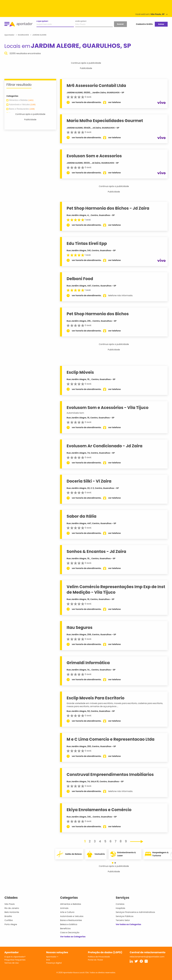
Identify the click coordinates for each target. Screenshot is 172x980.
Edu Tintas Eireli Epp (87, 243)
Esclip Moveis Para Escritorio (95, 698)
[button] (113, 863)
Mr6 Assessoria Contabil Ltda (96, 86)
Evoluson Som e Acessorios (94, 156)
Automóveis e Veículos (72, 916)
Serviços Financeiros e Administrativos (135, 912)
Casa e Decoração (70, 932)
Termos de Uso (12, 963)
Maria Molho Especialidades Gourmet (105, 121)
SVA (48, 960)
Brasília (8, 916)
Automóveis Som (75, 413)
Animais (64, 908)
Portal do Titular (95, 960)
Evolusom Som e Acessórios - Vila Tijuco (107, 408)
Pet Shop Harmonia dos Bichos (98, 314)
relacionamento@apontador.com (147, 957)
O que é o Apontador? (15, 957)
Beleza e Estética (69, 924)
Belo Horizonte (12, 912)
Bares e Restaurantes (71, 920)
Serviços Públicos (125, 916)
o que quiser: (42, 21)
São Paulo (10, 904)
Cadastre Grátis (144, 24)
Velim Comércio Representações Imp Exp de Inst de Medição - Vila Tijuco (116, 589)
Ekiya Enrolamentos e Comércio (99, 810)
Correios (120, 904)
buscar (120, 24)
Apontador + (52, 957)
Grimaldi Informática (88, 663)
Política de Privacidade (99, 957)
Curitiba (9, 920)
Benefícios (65, 928)
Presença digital (54, 963)
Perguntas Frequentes (15, 960)
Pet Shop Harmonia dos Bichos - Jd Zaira (108, 208)
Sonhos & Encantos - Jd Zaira (96, 551)
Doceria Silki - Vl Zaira (89, 481)
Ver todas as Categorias (73, 937)
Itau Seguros (80, 627)
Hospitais (120, 908)
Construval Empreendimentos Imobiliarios (110, 774)
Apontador (10, 35)
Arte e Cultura (67, 912)
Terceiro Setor (123, 920)
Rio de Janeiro (12, 908)
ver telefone (115, 102)
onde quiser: (81, 21)
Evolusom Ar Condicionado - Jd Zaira (105, 446)
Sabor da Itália (82, 516)
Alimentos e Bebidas (71, 904)
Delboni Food (80, 279)
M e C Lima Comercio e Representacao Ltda (110, 739)
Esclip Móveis (80, 372)
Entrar (161, 24)
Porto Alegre (11, 924)
